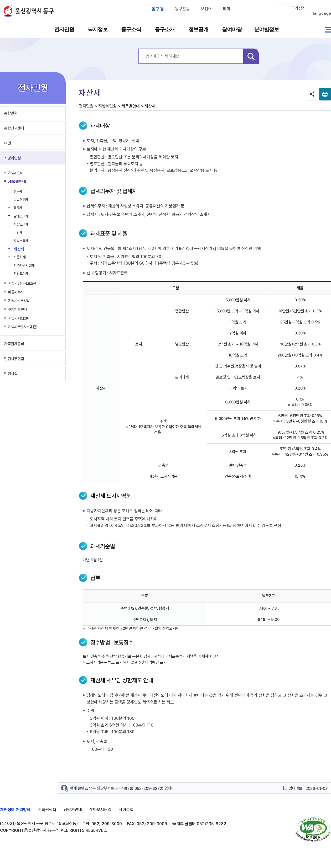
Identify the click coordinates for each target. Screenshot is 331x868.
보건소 (206, 9)
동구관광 (182, 9)
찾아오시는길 (100, 810)
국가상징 (298, 8)
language (322, 13)
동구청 (158, 9)
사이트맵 (126, 810)
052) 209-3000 (107, 824)
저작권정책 (47, 810)
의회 (226, 9)
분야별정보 (266, 29)
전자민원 (64, 29)
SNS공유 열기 (312, 94)
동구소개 (165, 29)
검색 (251, 56)
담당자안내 (73, 810)
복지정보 (98, 29)
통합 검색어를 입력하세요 (138, 49)
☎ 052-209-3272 (146, 789)
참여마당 (232, 29)
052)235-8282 (211, 824)
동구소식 (131, 29)
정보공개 (198, 29)
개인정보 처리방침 (15, 810)
